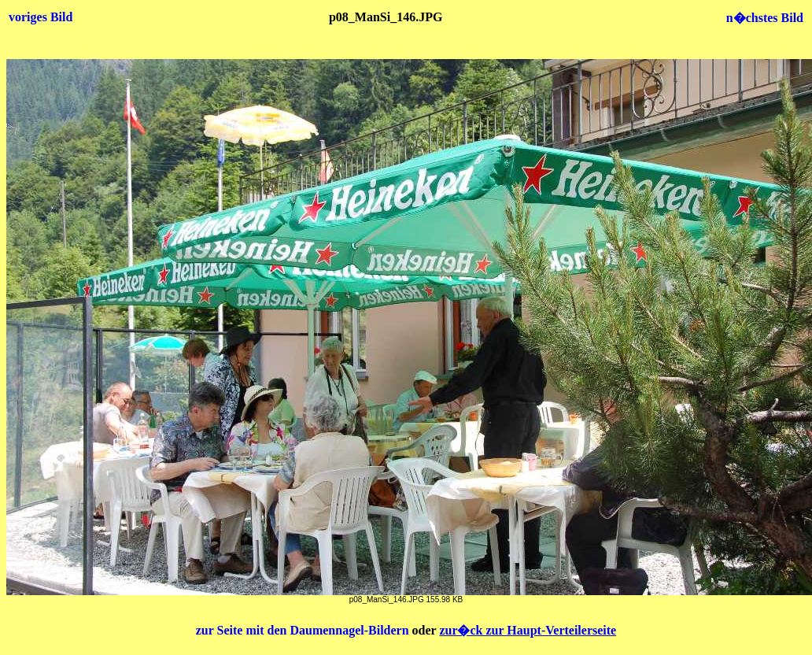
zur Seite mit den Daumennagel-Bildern (304, 630)
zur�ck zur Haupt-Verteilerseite (528, 630)
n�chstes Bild (765, 18)
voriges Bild (41, 17)
